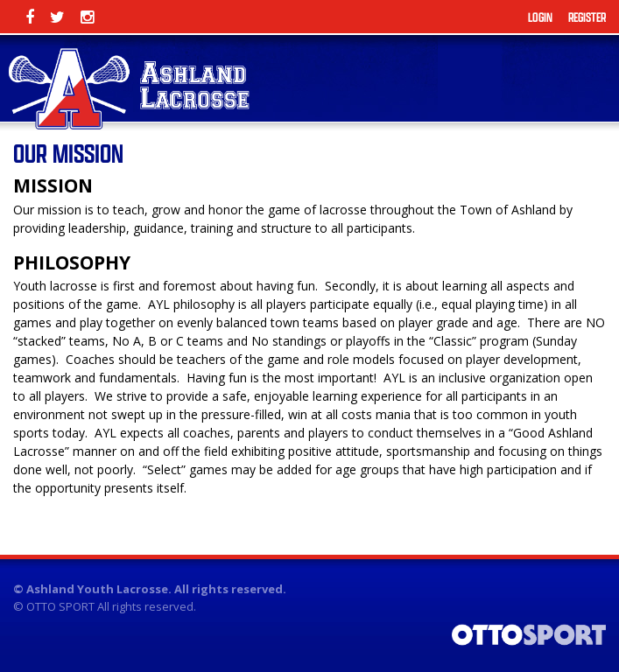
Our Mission (68, 153)
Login (540, 17)
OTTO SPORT (60, 606)
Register (587, 17)
